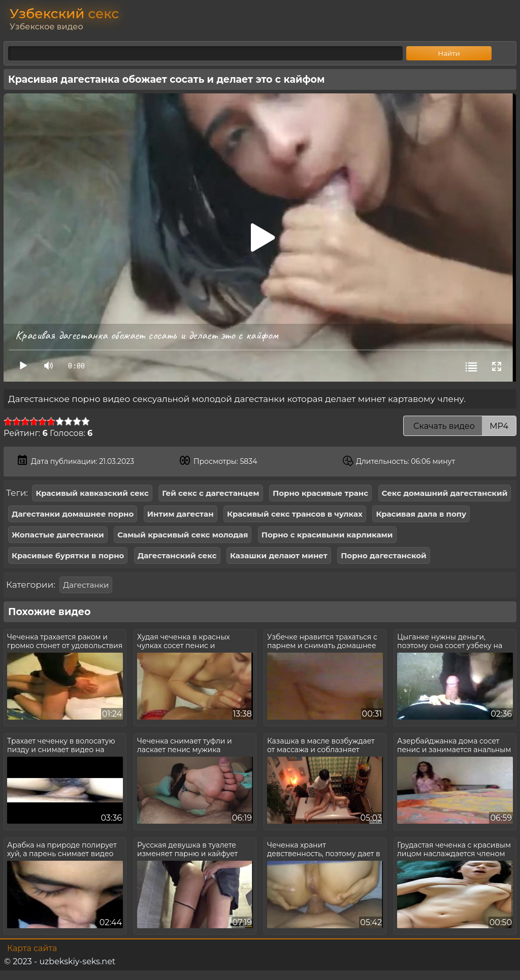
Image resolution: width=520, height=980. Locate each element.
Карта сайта (32, 948)
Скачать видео (460, 426)
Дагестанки (86, 585)
